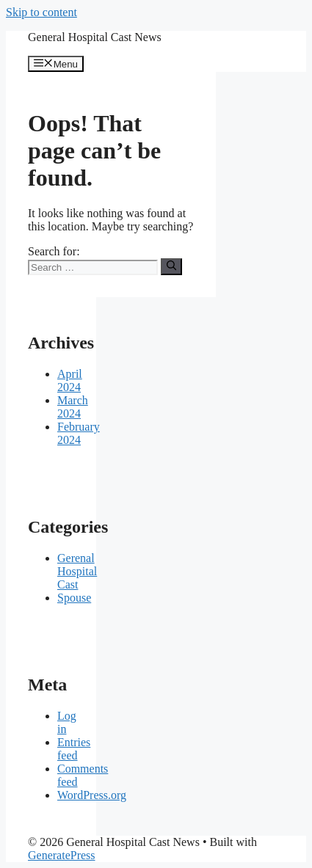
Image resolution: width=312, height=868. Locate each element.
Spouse (74, 598)
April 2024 (70, 380)
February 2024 (79, 433)
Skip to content (41, 12)
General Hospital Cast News (95, 37)
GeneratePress (62, 855)
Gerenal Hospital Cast (77, 571)
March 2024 (73, 407)
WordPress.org (92, 795)
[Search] (171, 266)
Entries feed (74, 749)
